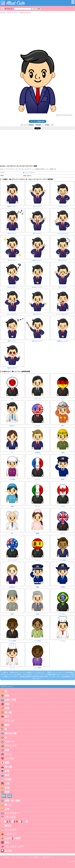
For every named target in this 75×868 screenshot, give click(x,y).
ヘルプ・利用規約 (33, 857)
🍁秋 (18, 821)
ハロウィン (11, 834)
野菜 (7, 708)
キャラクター (12, 813)
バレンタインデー (14, 847)
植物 (7, 696)
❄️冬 (25, 821)
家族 (7, 788)
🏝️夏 (11, 821)
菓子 (7, 717)
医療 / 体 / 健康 (12, 801)
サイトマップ (20, 857)
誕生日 (8, 826)
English (7, 857)
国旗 (7, 763)
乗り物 (8, 767)
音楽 (7, 750)
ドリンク (9, 721)
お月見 (8, 851)
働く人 (9, 13)
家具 (7, 775)
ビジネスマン (15, 13)
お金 (7, 809)
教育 (7, 792)
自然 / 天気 (10, 700)
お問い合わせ (46, 857)
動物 (7, 725)
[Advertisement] (37, 29)
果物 (7, 704)
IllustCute (3, 13)
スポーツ (9, 742)
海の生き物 (11, 733)
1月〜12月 (10, 817)
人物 (7, 784)
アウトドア (11, 746)
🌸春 (4, 821)
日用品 (8, 779)
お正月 (8, 838)
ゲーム (8, 754)
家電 (7, 771)
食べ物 (8, 712)
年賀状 (17, 838)
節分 (7, 842)
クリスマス (11, 830)
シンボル (9, 758)
